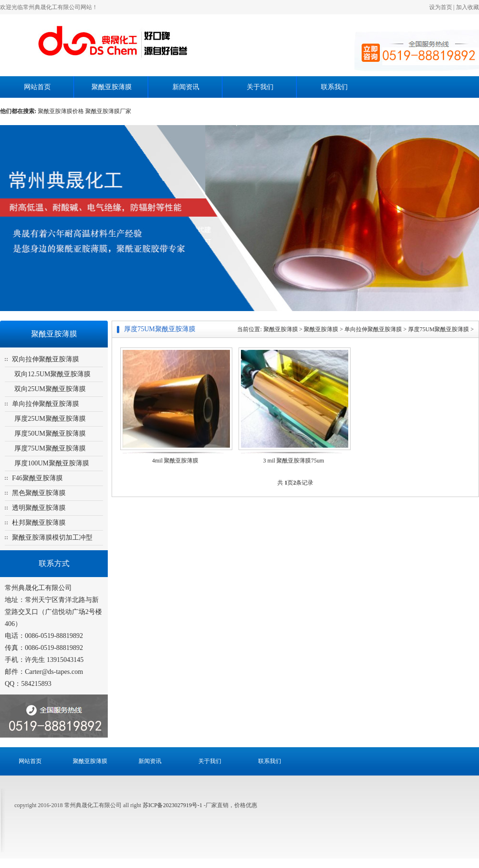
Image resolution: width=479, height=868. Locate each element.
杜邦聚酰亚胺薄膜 (39, 523)
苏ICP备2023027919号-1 (173, 805)
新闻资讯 (186, 87)
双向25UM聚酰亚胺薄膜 (50, 389)
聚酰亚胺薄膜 (112, 87)
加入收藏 (468, 7)
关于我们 (260, 87)
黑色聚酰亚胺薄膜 (39, 493)
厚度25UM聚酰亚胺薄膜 (50, 419)
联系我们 (334, 87)
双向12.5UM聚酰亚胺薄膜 (52, 374)
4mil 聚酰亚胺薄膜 (175, 461)
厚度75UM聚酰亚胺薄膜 (50, 448)
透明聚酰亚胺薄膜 (39, 508)
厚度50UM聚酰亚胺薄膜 (50, 434)
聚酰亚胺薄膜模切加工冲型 (52, 538)
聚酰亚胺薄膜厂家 (108, 111)
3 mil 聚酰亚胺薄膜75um (293, 461)
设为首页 (441, 7)
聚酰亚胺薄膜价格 (61, 111)
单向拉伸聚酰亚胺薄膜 (46, 404)
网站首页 (37, 87)
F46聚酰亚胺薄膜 (37, 478)
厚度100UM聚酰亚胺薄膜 (52, 463)
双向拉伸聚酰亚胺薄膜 (46, 359)
